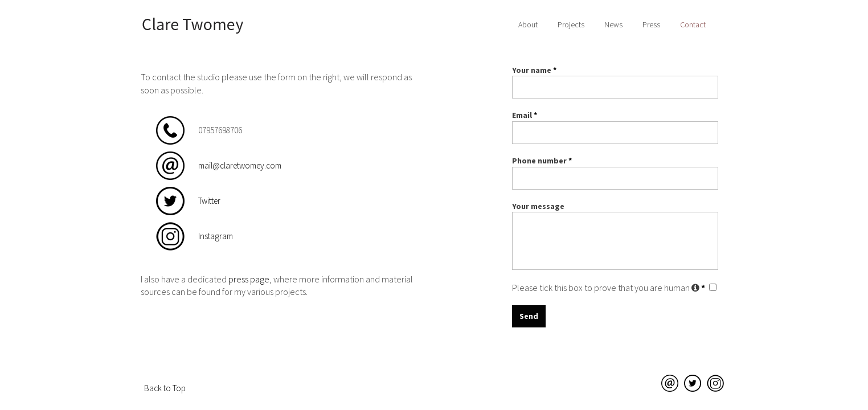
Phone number (542, 161)
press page (249, 279)
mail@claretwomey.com (240, 165)
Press (651, 24)
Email (525, 115)
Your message (538, 206)
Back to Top (165, 388)
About (528, 24)
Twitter (209, 201)
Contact (693, 24)
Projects (571, 24)
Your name (534, 70)
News (613, 24)
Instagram (216, 236)
